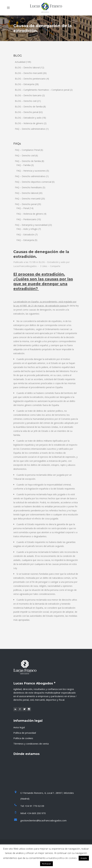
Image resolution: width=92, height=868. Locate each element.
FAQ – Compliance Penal (27, 150)
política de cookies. (67, 858)
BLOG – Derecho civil (26, 101)
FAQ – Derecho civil (25, 155)
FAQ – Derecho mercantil (28, 199)
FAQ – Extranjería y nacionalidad (31, 225)
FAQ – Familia (23, 165)
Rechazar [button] (46, 864)
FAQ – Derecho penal (26, 204)
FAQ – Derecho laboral (26, 193)
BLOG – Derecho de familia (29, 107)
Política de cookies (23, 738)
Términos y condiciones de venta (31, 744)
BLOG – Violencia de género (29, 123)
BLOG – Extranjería (25, 84)
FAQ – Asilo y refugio (27, 229)
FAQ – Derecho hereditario (28, 187)
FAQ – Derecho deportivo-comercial (33, 182)
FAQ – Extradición (25, 235)
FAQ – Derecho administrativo (30, 129)
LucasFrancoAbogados (25, 266)
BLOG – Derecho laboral (27, 67)
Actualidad (20, 62)
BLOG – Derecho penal (27, 112)
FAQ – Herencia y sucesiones (31, 171)
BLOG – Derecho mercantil (29, 73)
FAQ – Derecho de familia (28, 161)
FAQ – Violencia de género (30, 214)
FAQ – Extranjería (25, 240)
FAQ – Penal (23, 208)
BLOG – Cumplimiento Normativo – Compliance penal (42, 90)
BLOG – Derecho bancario (28, 95)
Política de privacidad (25, 733)
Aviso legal (19, 727)
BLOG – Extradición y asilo (28, 118)
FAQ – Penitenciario (26, 219)
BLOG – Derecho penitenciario (30, 79)
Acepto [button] (84, 858)
